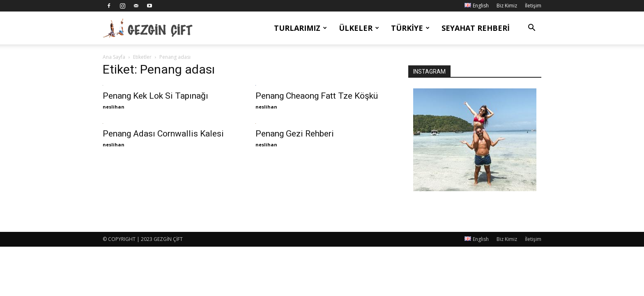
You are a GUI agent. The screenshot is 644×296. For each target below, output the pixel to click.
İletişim (533, 6)
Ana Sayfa (114, 57)
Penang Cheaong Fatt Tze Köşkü (317, 96)
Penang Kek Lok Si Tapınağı (155, 96)
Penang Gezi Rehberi (295, 134)
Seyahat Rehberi (476, 28)
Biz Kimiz (507, 6)
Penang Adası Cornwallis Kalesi (163, 134)
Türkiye (410, 28)
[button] (531, 29)
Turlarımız (300, 28)
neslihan (114, 107)
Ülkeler (359, 28)
